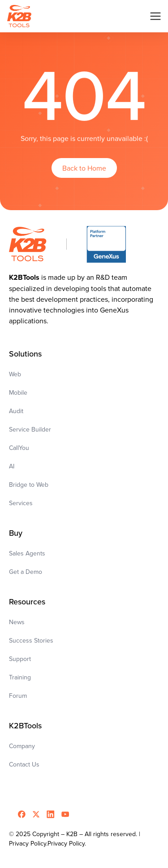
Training (20, 677)
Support (20, 659)
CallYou (19, 448)
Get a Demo (26, 572)
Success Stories (31, 640)
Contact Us (24, 764)
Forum (18, 696)
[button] (155, 16)
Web (15, 374)
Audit (16, 411)
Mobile (18, 392)
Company (22, 746)
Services (21, 503)
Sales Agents (27, 553)
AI (12, 466)
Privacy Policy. (67, 843)
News (17, 622)
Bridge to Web (29, 485)
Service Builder (30, 429)
